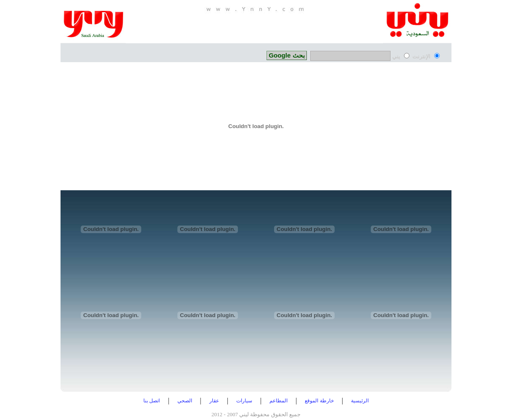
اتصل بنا (152, 401)
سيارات (244, 401)
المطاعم (278, 401)
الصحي (185, 401)
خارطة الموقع (319, 401)
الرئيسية (360, 401)
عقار (214, 401)
